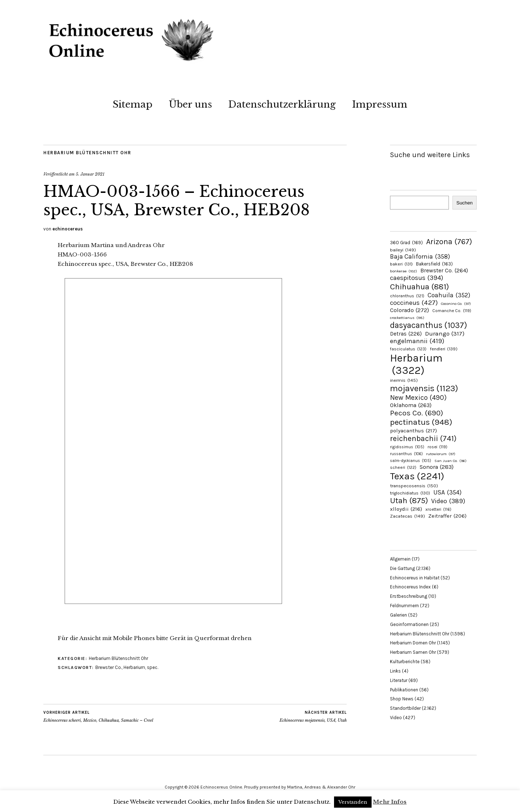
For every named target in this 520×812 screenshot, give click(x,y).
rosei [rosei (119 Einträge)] (437, 447)
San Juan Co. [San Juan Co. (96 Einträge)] (450, 461)
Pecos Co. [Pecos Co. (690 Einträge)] (417, 413)
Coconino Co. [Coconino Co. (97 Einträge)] (456, 304)
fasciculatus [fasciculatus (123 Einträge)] (408, 349)
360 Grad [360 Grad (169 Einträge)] (406, 243)
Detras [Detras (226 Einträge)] (406, 334)
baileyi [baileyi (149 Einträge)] (403, 250)
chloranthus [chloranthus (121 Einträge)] (407, 296)
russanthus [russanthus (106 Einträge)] (406, 454)
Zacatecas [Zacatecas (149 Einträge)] (408, 516)
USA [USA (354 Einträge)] (447, 492)
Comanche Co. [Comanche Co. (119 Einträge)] (452, 311)
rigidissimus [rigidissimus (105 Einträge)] (407, 447)
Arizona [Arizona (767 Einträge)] (449, 241)
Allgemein (400, 559)
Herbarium (134, 667)
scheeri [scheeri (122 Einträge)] (403, 467)
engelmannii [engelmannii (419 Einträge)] (417, 341)
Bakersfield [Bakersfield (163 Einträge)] (434, 264)
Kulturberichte (405, 662)
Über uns (190, 104)
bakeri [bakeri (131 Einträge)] (401, 264)
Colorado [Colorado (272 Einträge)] (409, 310)
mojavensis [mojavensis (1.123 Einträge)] (424, 388)
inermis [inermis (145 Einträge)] (404, 380)
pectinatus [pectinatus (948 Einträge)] (421, 422)
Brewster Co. (109, 667)
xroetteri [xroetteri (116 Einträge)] (438, 509)
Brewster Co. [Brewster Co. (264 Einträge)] (444, 270)
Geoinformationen (409, 624)
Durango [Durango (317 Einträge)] (445, 334)
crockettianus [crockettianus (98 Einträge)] (407, 318)
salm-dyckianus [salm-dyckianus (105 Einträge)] (411, 461)
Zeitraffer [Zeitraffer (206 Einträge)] (447, 516)
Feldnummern (404, 606)
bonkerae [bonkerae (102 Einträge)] (404, 271)
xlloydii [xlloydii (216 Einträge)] (406, 509)
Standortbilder (405, 708)
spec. (153, 667)
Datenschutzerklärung (282, 104)
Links (395, 671)
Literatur (399, 680)
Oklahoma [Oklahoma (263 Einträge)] (411, 405)
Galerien (398, 615)
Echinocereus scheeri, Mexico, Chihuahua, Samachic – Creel (98, 716)
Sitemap (133, 104)
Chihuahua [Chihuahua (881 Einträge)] (419, 287)
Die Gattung (402, 568)
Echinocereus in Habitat (415, 578)
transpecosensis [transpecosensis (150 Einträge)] (414, 486)
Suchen (465, 203)
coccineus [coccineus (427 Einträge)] (414, 303)
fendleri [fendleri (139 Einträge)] (444, 349)
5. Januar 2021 (90, 174)
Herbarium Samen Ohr (413, 652)
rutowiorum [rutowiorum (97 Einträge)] (441, 454)
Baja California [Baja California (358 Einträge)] (420, 256)
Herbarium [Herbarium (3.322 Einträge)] (416, 364)
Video (396, 718)
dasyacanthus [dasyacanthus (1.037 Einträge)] (429, 325)
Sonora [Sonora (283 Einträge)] (437, 467)
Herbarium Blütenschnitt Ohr (87, 153)
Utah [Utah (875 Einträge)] (409, 501)
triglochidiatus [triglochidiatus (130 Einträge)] (410, 493)
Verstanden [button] (353, 802)
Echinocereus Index (410, 587)
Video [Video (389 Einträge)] (448, 501)
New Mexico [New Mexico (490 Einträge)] (418, 398)
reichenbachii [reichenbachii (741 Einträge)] (423, 438)
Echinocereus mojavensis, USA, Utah (313, 716)
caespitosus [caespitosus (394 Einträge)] (417, 278)
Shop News (402, 699)
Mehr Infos (390, 802)
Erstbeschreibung (409, 596)
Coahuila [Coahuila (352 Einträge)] (449, 295)
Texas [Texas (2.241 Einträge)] (417, 476)
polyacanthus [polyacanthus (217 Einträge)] (413, 431)
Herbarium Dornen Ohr (413, 643)
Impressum (380, 104)
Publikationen (404, 690)
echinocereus (68, 229)
